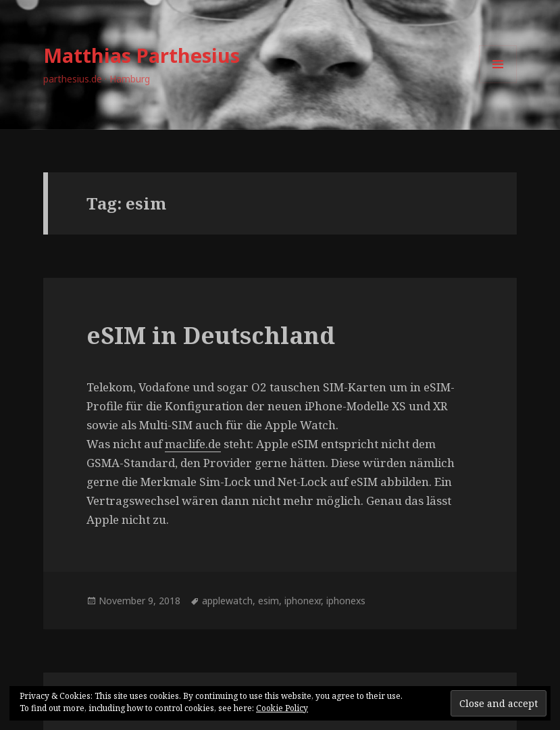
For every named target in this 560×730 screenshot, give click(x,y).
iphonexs (346, 601)
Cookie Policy (282, 708)
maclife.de (193, 444)
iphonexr (303, 601)
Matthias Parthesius (142, 55)
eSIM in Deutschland (211, 335)
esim (269, 601)
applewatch (227, 601)
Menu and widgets (498, 83)
